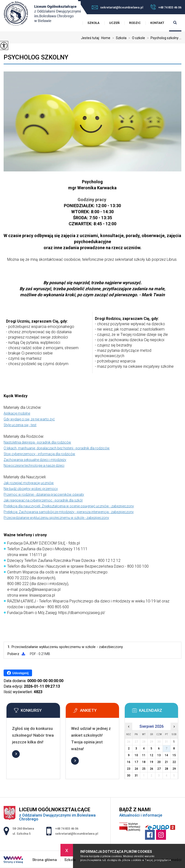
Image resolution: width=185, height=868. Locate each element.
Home (106, 38)
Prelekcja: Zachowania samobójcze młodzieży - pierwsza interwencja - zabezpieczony (69, 512)
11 (144, 755)
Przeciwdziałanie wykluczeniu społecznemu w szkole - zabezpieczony (56, 518)
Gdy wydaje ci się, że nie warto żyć (29, 419)
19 (152, 762)
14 (166, 755)
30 (129, 776)
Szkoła (93, 23)
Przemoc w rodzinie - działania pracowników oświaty (44, 494)
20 (159, 762)
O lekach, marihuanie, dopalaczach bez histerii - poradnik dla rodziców (57, 448)
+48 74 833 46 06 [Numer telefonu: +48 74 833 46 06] (67, 829)
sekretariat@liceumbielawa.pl (117, 7)
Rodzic (135, 23)
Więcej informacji (16, 754)
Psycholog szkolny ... (163, 38)
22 (174, 762)
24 (136, 769)
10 (136, 755)
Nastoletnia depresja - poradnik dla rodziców (37, 442)
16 (129, 762)
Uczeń (114, 23)
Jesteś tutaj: (91, 38)
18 (144, 762)
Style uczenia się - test (20, 425)
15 (174, 755)
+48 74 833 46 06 (166, 7)
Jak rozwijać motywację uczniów (29, 483)
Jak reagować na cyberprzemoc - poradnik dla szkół (43, 500)
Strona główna (45, 860)
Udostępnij (18, 673)
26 (152, 769)
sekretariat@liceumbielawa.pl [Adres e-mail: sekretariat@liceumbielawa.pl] (77, 834)
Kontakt (157, 23)
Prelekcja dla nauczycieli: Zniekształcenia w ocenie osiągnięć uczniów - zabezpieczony (69, 506)
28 (166, 769)
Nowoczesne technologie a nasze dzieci (34, 466)
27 (159, 769)
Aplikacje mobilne (17, 413)
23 (129, 769)
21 (166, 762)
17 (136, 762)
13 (159, 755)
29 (174, 769)
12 (152, 755)
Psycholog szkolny (36, 57)
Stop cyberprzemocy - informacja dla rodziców (39, 454)
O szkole (136, 38)
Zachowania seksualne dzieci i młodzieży (35, 460)
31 (136, 776)
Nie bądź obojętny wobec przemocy (31, 489)
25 (144, 769)
